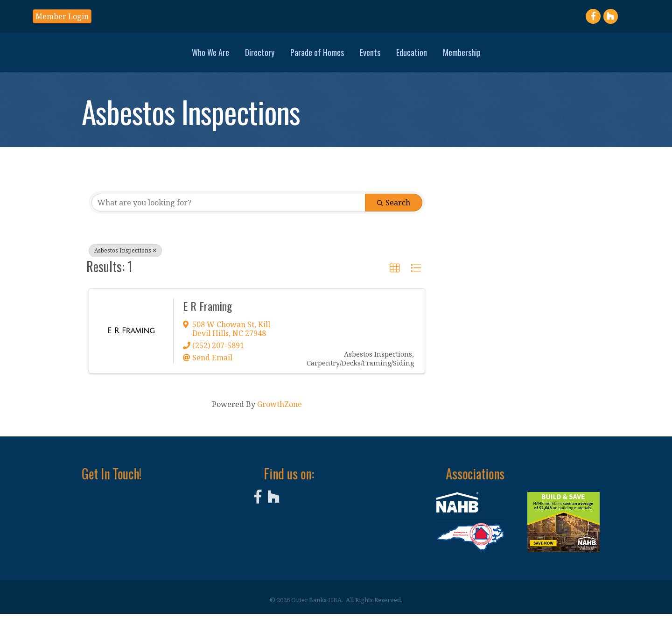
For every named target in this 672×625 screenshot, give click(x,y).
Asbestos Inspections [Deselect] (125, 262)
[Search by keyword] (228, 214)
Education (477, 57)
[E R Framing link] (131, 342)
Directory (194, 57)
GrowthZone (280, 415)
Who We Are (145, 57)
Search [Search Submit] (394, 214)
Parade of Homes (252, 57)
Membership (527, 57)
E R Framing (207, 317)
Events (435, 57)
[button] (62, 16)
